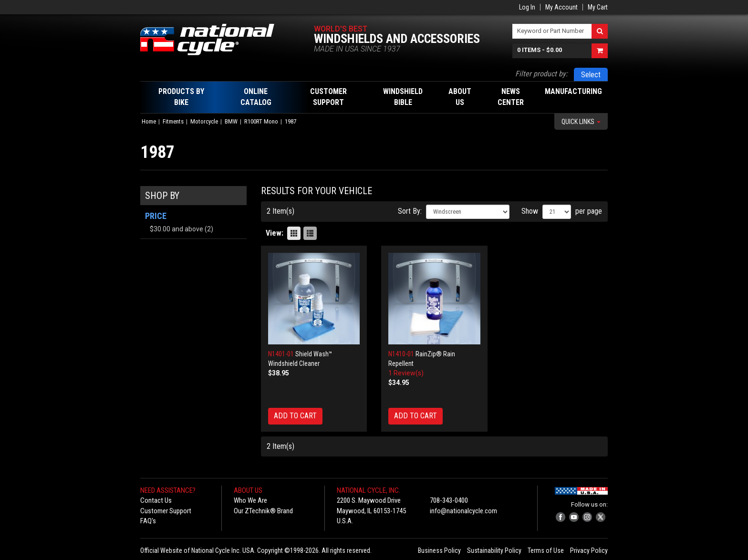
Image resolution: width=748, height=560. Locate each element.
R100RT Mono (261, 121)
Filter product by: (541, 74)
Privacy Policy (589, 550)
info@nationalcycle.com (463, 511)
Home (149, 121)
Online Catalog (256, 97)
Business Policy (439, 550)
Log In (527, 7)
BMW (231, 121)
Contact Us (156, 500)
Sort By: (410, 211)
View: (275, 233)
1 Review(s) (406, 373)
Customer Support (166, 511)
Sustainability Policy (494, 550)
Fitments (173, 121)
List (310, 233)
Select (591, 75)
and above (177, 229)
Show (530, 211)
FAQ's (148, 521)
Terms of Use (546, 550)
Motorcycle (204, 121)
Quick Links (581, 122)
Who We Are (250, 500)
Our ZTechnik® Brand (263, 511)
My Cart (598, 7)
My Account (561, 7)
